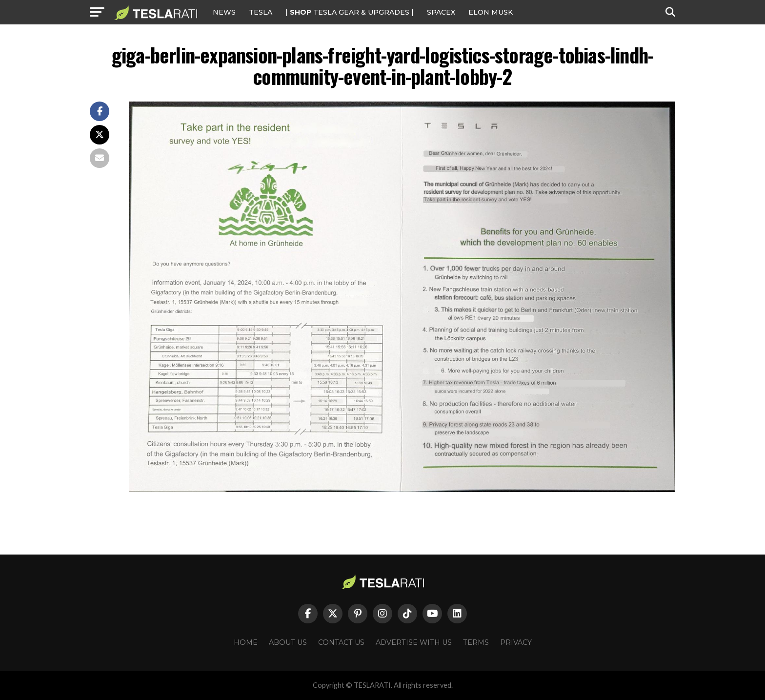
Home (246, 642)
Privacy (516, 642)
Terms (476, 642)
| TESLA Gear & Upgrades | (350, 12)
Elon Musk (491, 12)
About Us (288, 642)
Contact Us (341, 642)
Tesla (261, 12)
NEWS (224, 12)
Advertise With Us (414, 642)
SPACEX (441, 12)
